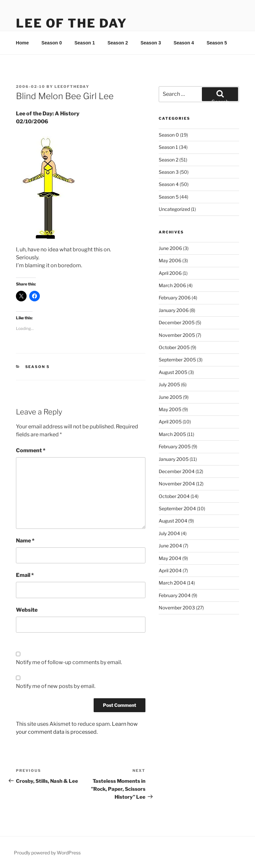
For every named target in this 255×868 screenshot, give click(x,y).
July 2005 (169, 384)
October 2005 (174, 347)
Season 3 (151, 43)
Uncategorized (174, 209)
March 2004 (172, 583)
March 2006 (172, 285)
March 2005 (172, 434)
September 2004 (177, 508)
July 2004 (169, 533)
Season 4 (184, 43)
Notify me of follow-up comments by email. (69, 662)
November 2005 (177, 335)
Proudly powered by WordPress (47, 853)
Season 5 (217, 43)
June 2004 (170, 546)
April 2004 (170, 570)
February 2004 (175, 595)
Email (25, 575)
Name (25, 541)
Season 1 (85, 43)
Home (22, 43)
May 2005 (170, 409)
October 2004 (174, 496)
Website (27, 610)
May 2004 (170, 558)
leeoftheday (72, 87)
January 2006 (174, 310)
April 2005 (170, 422)
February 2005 (175, 446)
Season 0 (52, 43)
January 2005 (174, 459)
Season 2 (118, 43)
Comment (31, 450)
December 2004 (177, 471)
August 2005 (173, 372)
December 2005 (177, 322)
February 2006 (175, 298)
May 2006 (170, 260)
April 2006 (170, 273)
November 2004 (177, 484)
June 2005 (170, 397)
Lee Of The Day (72, 23)
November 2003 (177, 608)
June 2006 (170, 248)
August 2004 (173, 521)
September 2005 (177, 360)
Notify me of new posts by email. (56, 686)
